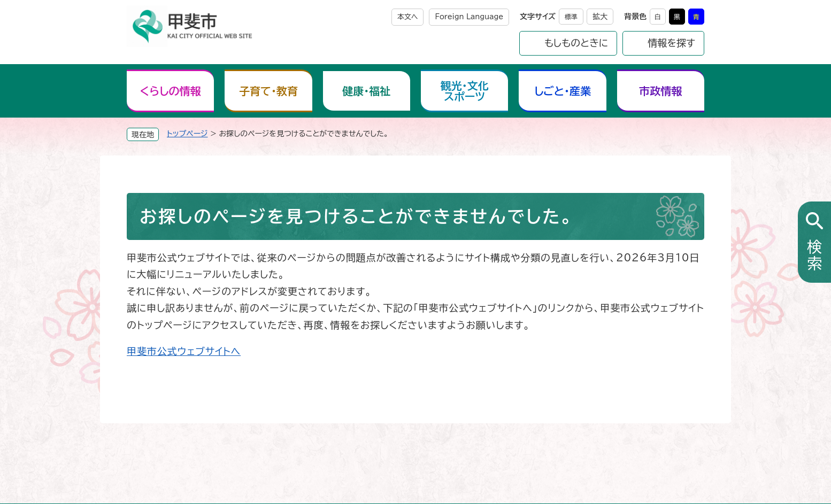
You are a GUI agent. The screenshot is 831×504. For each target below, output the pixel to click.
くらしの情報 (171, 91)
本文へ (408, 17)
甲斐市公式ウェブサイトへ (184, 351)
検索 (814, 255)
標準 (571, 17)
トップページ (187, 134)
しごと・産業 (563, 91)
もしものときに (576, 43)
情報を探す (671, 43)
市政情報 (660, 91)
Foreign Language (469, 17)
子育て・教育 (268, 91)
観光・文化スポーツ (465, 91)
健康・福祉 (366, 91)
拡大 (600, 17)
